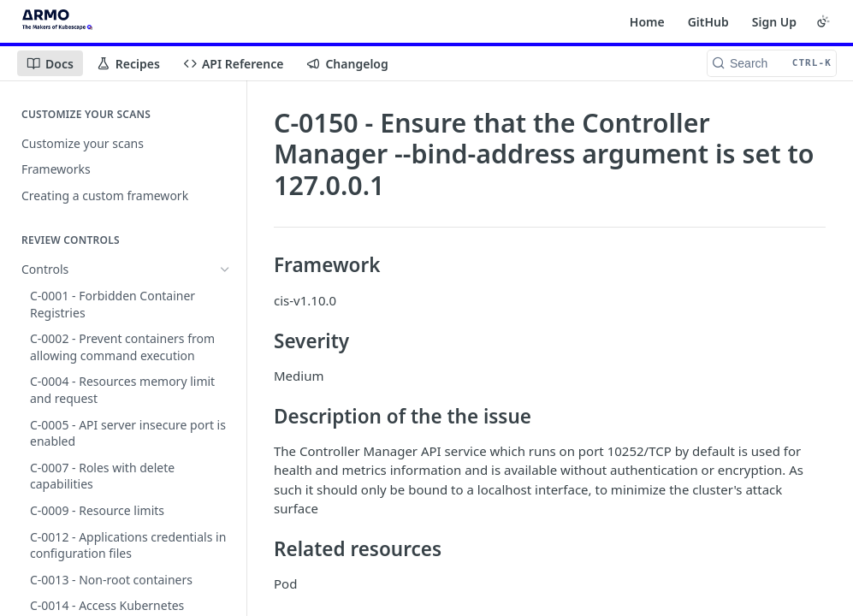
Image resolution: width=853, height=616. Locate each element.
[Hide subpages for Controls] (225, 269)
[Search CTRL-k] (772, 63)
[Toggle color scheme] (823, 21)
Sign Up (774, 22)
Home (647, 22)
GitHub (708, 22)
